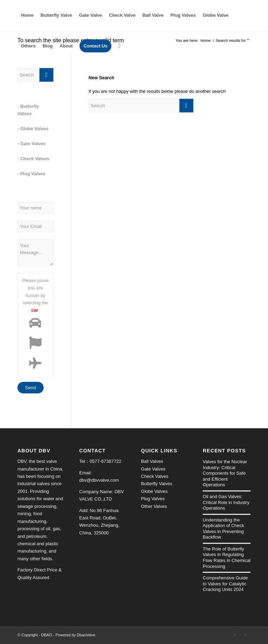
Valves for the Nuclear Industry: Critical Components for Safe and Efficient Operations (225, 473)
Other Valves (154, 506)
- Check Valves (33, 159)
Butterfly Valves (157, 484)
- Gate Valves (32, 144)
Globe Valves (154, 491)
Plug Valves (153, 499)
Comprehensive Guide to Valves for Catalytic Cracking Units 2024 (225, 584)
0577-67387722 (106, 461)
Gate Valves (153, 469)
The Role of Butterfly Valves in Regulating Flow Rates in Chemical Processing (227, 558)
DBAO (47, 635)
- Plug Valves (31, 174)
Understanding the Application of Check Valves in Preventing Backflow (224, 529)
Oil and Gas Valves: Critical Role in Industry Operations (226, 502)
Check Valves (155, 476)
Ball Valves (152, 461)
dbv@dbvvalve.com (99, 480)
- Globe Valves (33, 129)
